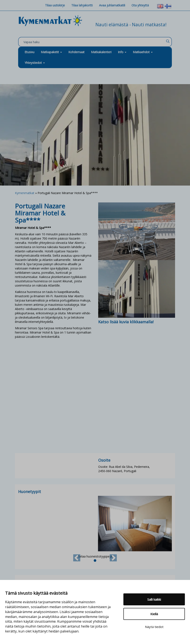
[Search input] (94, 42)
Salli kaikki (154, 599)
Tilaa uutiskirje (55, 5)
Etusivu (29, 52)
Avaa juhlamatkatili (112, 5)
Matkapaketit (51, 52)
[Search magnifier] (168, 41)
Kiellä (154, 614)
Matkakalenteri (101, 52)
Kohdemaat (76, 52)
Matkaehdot (143, 52)
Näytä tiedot (154, 627)
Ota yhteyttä (140, 5)
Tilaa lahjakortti (82, 5)
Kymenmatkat (25, 193)
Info (122, 52)
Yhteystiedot (35, 63)
